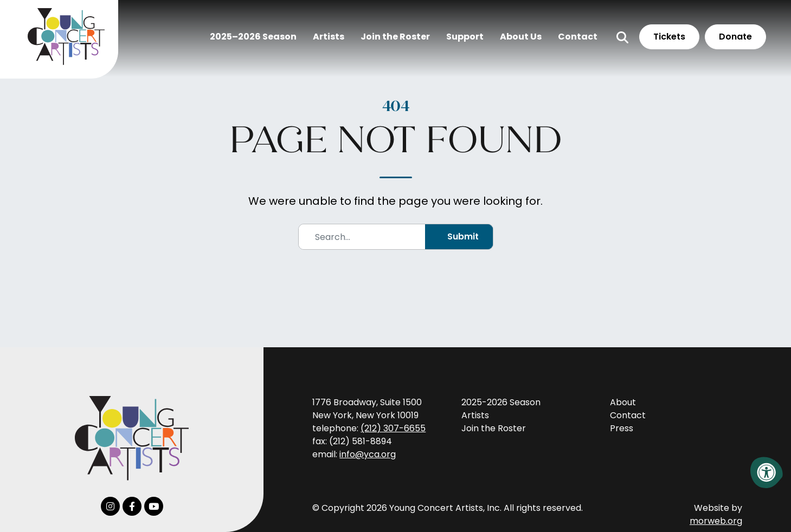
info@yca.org (368, 454)
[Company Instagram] (110, 506)
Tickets (662, 43)
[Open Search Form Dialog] (615, 44)
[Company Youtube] (154, 506)
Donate (728, 43)
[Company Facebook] (132, 506)
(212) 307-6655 (393, 428)
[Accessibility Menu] (767, 472)
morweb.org (716, 521)
